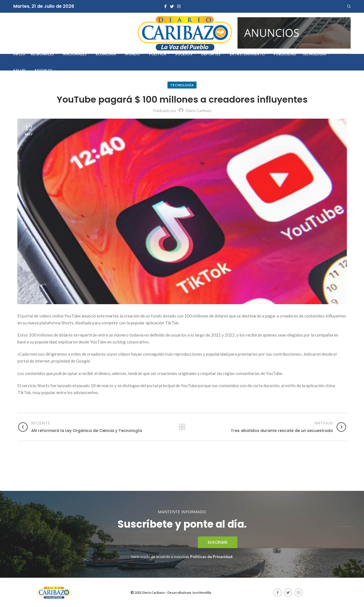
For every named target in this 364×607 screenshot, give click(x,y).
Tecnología (182, 85)
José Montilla (202, 592)
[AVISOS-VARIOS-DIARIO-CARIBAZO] (294, 32)
